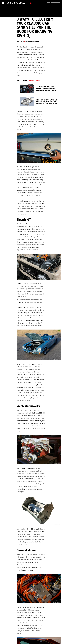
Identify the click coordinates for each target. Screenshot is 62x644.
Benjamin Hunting (35, 41)
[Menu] (3, 3)
